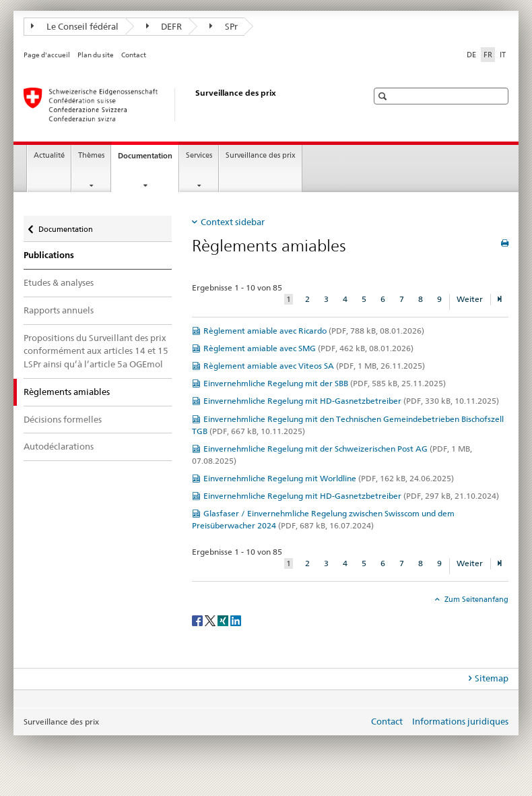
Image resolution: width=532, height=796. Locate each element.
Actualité (49, 155)
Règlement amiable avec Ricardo (314, 331)
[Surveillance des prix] (182, 104)
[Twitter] (211, 620)
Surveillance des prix (261, 155)
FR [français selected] (488, 55)
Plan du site (96, 55)
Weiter (470, 299)
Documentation (148, 159)
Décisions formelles (63, 419)
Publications (49, 255)
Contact (134, 55)
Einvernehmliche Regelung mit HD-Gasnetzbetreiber (351, 401)
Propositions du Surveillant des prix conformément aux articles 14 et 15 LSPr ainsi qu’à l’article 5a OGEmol (96, 351)
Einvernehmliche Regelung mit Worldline (329, 478)
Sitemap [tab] (492, 678)
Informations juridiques (460, 721)
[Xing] (224, 620)
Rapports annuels (59, 310)
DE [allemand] (471, 55)
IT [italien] (503, 55)
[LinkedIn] (236, 620)
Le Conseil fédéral (75, 26)
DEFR (164, 26)
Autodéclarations (59, 446)
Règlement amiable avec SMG (308, 348)
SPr (224, 26)
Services (199, 155)
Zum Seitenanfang (475, 599)
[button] (384, 96)
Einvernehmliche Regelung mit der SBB (325, 383)
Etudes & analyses (59, 282)
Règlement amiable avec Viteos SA (314, 366)
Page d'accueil (47, 55)
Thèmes (91, 155)
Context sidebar (233, 222)
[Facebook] (198, 620)
